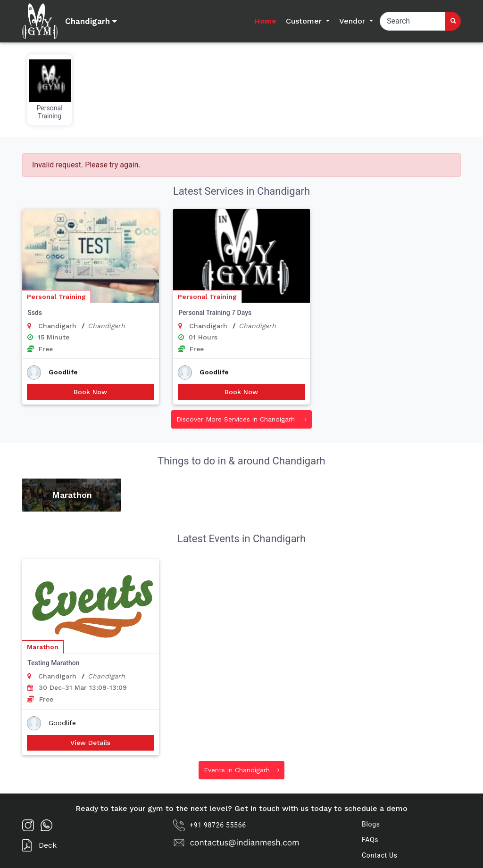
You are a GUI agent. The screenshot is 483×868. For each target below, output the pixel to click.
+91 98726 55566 (210, 825)
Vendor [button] (353, 21)
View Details (90, 743)
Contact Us (380, 855)
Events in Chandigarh (241, 770)
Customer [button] (305, 21)
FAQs (370, 840)
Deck (39, 845)
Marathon (43, 647)
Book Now (90, 392)
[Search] (413, 21)
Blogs (371, 824)
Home (265, 21)
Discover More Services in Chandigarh (241, 419)
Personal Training (56, 297)
